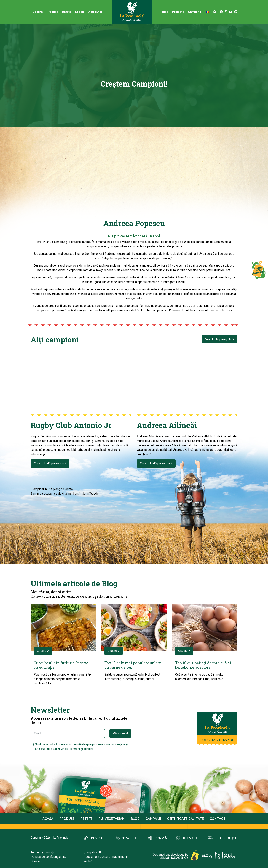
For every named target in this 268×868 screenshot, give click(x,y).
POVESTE (99, 838)
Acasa (48, 819)
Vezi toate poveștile (220, 339)
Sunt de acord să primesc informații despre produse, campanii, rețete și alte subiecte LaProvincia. (82, 747)
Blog (165, 12)
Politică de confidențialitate (49, 857)
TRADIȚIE (130, 838)
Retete (87, 819)
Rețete (67, 12)
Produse (52, 12)
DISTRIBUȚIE (226, 838)
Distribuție (95, 12)
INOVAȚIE (191, 838)
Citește (43, 651)
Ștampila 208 (92, 852)
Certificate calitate (185, 819)
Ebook (80, 12)
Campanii (194, 12)
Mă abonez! (120, 733)
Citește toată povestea (50, 463)
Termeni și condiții (43, 852)
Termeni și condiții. (82, 749)
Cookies (36, 861)
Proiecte (178, 12)
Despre (38, 12)
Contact (218, 819)
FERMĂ (161, 838)
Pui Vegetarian (112, 819)
